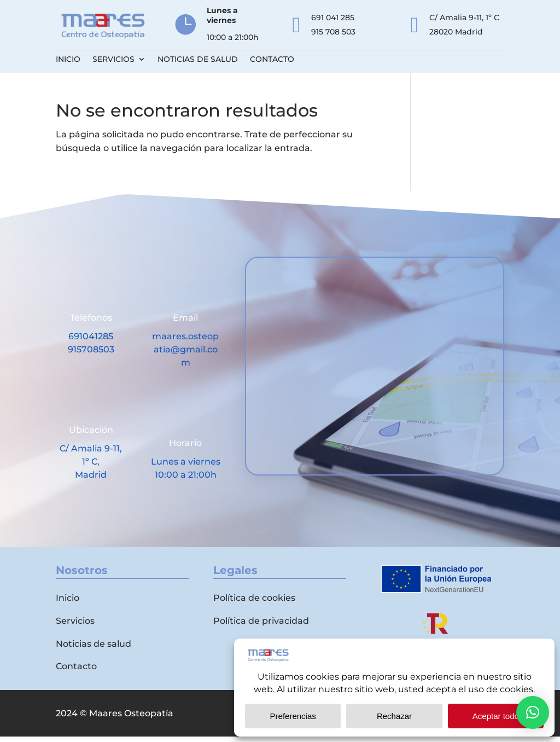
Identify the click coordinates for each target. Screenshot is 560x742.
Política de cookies (254, 603)
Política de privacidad (261, 626)
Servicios (113, 60)
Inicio (68, 60)
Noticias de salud (198, 60)
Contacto (272, 60)
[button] (533, 712)
